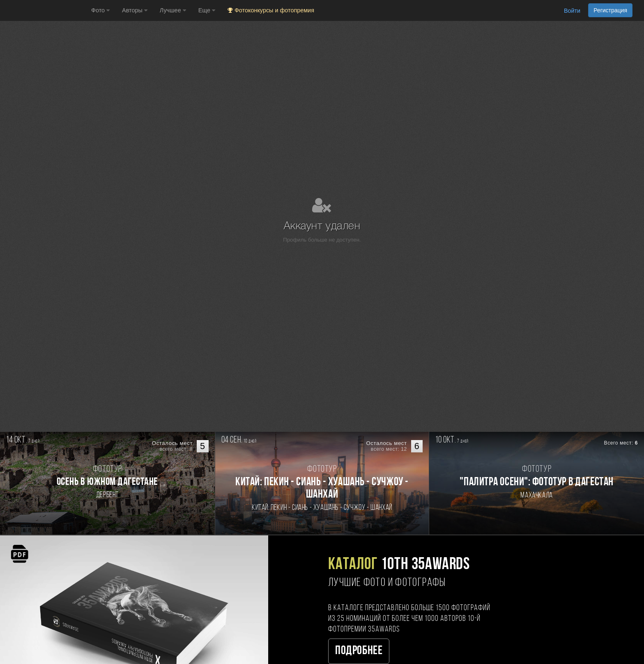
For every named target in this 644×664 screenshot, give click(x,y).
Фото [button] (100, 10)
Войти (572, 11)
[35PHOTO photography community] (45, 10)
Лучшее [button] (173, 10)
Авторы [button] (135, 10)
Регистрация (610, 10)
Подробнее (359, 651)
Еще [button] (207, 10)
